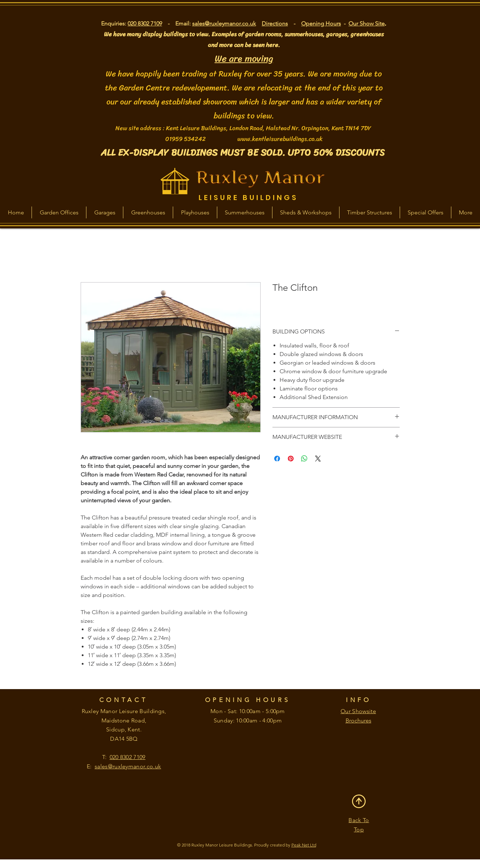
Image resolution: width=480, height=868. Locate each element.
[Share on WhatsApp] (304, 459)
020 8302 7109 (145, 23)
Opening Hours (321, 23)
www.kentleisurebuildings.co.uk (280, 139)
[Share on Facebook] (277, 459)
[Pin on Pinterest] (291, 459)
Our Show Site (367, 23)
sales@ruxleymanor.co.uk (224, 23)
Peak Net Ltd (304, 845)
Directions (275, 23)
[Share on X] (318, 459)
